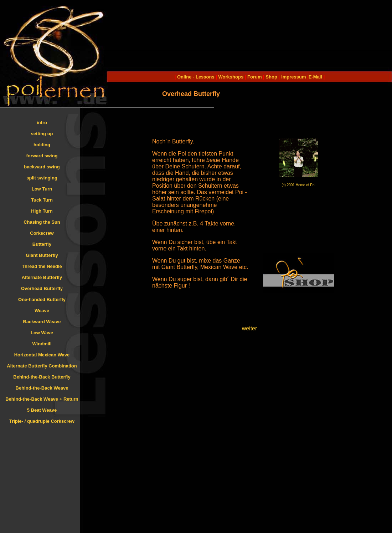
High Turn (42, 211)
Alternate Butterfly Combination (42, 366)
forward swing (42, 156)
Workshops (231, 77)
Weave (42, 311)
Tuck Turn (42, 200)
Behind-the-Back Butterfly (42, 377)
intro (42, 123)
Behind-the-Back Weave (42, 388)
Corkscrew (42, 233)
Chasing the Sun (42, 222)
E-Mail (315, 77)
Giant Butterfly (42, 255)
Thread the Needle (42, 266)
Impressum (293, 77)
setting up (42, 134)
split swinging (42, 178)
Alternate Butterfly (42, 277)
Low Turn (42, 189)
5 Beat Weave (42, 410)
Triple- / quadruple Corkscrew (42, 421)
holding (42, 145)
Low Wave (42, 333)
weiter (250, 328)
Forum (254, 77)
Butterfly (42, 244)
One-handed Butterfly (42, 300)
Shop (271, 77)
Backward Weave (42, 322)
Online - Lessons (196, 77)
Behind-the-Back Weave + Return (42, 399)
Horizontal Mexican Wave (42, 355)
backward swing (42, 167)
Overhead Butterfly (42, 288)
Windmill (42, 344)
